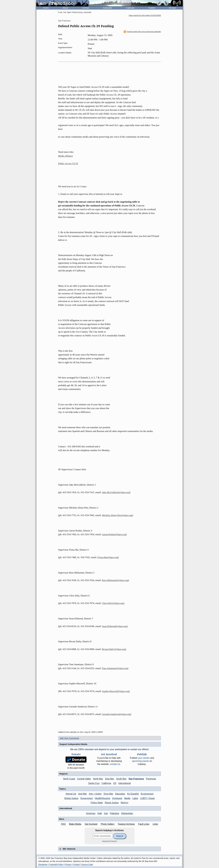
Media (127, 798)
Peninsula (151, 779)
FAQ (63, 824)
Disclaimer (43, 864)
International (125, 783)
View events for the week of (145, 15)
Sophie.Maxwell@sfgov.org (115, 691)
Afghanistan (127, 813)
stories (144, 758)
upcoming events (140, 761)
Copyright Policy (56, 864)
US (115, 783)
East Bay (110, 779)
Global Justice (71, 798)
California (106, 783)
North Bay (98, 779)
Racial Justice (112, 803)
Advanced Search (110, 841)
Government (87, 798)
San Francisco (64, 21)
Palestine (114, 813)
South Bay (121, 779)
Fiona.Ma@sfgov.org (108, 557)
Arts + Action (95, 794)
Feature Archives (126, 824)
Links (155, 824)
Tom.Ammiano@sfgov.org (115, 668)
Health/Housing (102, 798)
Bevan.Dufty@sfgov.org (114, 649)
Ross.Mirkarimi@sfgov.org (115, 580)
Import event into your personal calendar (142, 32)
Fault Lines (144, 824)
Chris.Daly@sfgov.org (113, 603)
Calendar (130, 8)
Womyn (125, 803)
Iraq (106, 813)
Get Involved (91, 824)
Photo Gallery (108, 824)
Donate (172, 8)
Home (46, 8)
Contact (85, 8)
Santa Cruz (94, 783)
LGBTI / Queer (148, 798)
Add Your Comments (69, 738)
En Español (133, 794)
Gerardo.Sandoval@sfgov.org (116, 714)
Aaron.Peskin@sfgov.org (114, 534)
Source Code (87, 864)
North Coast (69, 779)
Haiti (100, 813)
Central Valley (84, 779)
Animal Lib (71, 794)
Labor (135, 798)
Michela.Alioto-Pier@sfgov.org (117, 515)
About (65, 8)
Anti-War (82, 794)
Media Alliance (65, 156)
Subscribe (108, 8)
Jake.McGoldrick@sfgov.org (116, 492)
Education (120, 794)
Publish (152, 8)
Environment (147, 794)
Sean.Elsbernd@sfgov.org (114, 626)
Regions (64, 774)
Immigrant (117, 798)
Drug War (108, 794)
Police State (97, 803)
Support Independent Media (73, 744)
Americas (91, 813)
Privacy (68, 864)
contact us (115, 764)
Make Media (75, 824)
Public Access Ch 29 (68, 164)
